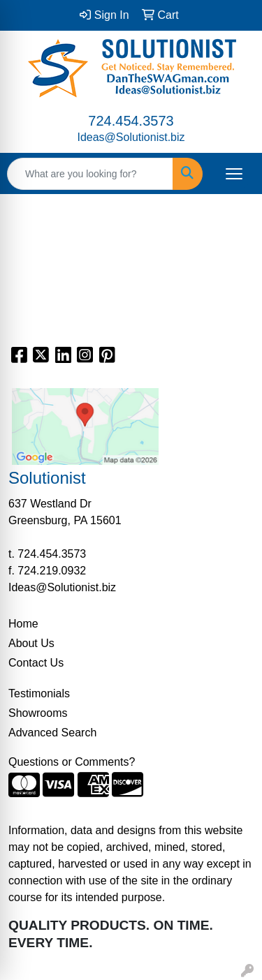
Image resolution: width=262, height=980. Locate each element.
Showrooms (38, 713)
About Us (31, 643)
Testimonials (39, 693)
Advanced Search (52, 733)
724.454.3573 (131, 121)
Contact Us (36, 663)
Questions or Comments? (72, 762)
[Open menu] (234, 174)
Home (23, 624)
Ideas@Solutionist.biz (131, 137)
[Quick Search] (90, 174)
